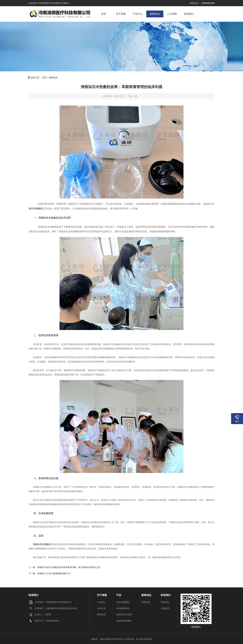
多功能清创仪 (123, 608)
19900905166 (208, 3)
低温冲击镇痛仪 (124, 621)
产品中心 (138, 14)
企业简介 (102, 602)
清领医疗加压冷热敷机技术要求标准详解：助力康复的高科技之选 (69, 567)
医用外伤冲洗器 (124, 615)
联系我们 (189, 14)
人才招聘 (172, 14)
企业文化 (102, 608)
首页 (104, 14)
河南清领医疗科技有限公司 (51, 3)
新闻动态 (155, 14)
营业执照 (148, 639)
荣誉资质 (102, 615)
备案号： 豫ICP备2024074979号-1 (108, 639)
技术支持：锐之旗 (134, 639)
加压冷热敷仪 (123, 602)
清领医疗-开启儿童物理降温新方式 (54, 573)
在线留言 (165, 608)
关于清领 (121, 14)
